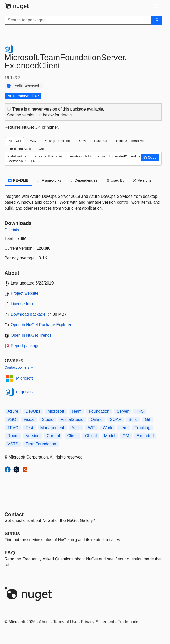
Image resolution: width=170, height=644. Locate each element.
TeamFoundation (41, 444)
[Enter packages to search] (78, 20)
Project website (25, 293)
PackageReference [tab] (57, 141)
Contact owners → (19, 367)
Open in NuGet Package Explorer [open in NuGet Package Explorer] (41, 325)
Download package (28, 314)
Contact (14, 514)
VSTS (13, 444)
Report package (25, 346)
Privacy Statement (98, 622)
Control (53, 436)
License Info (22, 304)
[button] (150, 158)
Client (73, 436)
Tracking (142, 428)
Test (29, 428)
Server (123, 411)
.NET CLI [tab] (14, 141)
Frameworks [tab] (49, 180)
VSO (12, 419)
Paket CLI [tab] (101, 141)
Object (91, 436)
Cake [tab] (42, 149)
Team (76, 411)
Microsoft (24, 378)
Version (33, 436)
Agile (76, 428)
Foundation (99, 411)
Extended (145, 436)
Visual (29, 419)
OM (126, 436)
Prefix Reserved (26, 86)
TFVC (13, 428)
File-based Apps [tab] (19, 149)
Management (52, 428)
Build (133, 419)
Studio (48, 419)
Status (12, 533)
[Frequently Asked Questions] (10, 553)
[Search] (156, 20)
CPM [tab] (83, 141)
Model (110, 436)
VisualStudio (72, 419)
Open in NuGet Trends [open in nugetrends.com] (31, 335)
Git (147, 419)
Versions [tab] (142, 180)
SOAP (115, 419)
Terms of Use (65, 622)
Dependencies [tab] (84, 180)
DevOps (33, 411)
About (44, 622)
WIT (92, 428)
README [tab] (18, 180)
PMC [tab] (32, 141)
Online (97, 419)
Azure (13, 411)
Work (107, 428)
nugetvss (24, 392)
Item (124, 428)
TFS (140, 411)
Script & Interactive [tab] (130, 141)
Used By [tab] (115, 180)
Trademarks (129, 622)
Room (13, 436)
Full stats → (14, 230)
